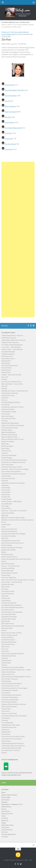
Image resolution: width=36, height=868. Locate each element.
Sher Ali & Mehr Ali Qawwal (9, 679)
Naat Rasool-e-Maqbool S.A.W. (12, 804)
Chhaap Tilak (9, 139)
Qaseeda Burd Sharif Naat (9, 617)
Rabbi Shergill (5, 621)
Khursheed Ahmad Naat (9, 536)
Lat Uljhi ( (8, 101)
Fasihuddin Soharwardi (8, 478)
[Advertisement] (18, 240)
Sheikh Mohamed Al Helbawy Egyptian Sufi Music (16, 677)
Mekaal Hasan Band (7, 555)
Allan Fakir (4, 386)
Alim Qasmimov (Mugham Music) (11, 382)
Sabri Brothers (6, 811)
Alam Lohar (5, 377)
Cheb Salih (5, 453)
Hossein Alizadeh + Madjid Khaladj (12, 502)
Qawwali (4, 802)
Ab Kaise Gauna (9, 85)
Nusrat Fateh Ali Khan (8, 591)
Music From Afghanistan (9, 578)
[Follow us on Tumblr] (31, 325)
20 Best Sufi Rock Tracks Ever (10, 342)
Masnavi (4, 809)
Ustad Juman (5, 730)
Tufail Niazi (5, 720)
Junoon (4, 527)
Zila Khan (4, 753)
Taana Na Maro (10, 123)
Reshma (4, 631)
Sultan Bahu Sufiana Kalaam (10, 697)
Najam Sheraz (6, 587)
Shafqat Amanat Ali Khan (9, 656)
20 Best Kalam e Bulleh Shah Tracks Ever (13, 340)
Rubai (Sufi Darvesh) (11, 112)
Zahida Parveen (6, 741)
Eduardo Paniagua (7, 458)
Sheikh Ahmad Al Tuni (8, 674)
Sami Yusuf (5, 649)
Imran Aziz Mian (6, 508)
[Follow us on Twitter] (34, 325)
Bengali (4, 823)
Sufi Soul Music (6, 693)
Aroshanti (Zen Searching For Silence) (12, 407)
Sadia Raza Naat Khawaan (9, 642)
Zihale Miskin (9, 149)
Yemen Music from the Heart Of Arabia (13, 737)
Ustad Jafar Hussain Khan (9, 727)
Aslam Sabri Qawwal (7, 416)
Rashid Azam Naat (7, 628)
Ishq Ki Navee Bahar (11, 96)
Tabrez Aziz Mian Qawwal (9, 707)
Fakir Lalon (5, 832)
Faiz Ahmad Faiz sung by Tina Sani (12, 467)
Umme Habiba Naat (7, 723)
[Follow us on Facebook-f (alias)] (28, 325)
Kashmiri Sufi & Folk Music (9, 529)
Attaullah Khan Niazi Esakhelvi (10, 423)
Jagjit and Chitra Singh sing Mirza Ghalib (13, 518)
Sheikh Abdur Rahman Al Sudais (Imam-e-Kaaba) (16, 670)
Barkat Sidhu (5, 444)
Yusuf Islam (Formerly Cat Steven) (12, 739)
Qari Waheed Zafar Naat (8, 614)
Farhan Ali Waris (6, 476)
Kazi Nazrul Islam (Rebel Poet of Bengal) (13, 534)
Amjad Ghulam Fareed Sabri (10, 393)
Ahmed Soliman (6, 370)
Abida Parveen (6, 363)
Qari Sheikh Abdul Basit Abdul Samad (12, 608)
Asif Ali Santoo (6, 414)
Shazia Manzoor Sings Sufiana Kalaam (13, 667)
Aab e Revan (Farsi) (7, 356)
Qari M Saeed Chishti (8, 610)
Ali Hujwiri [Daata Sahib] (8, 834)
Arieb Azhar (5, 398)
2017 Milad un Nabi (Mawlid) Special (12, 345)
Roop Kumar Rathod (7, 637)
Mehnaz (4, 552)
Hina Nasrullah (6, 497)
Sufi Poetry (5, 837)
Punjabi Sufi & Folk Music (9, 603)
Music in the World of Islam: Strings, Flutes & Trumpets (18, 580)
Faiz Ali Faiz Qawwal (7, 465)
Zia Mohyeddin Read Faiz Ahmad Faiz (13, 743)
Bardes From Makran (8, 442)
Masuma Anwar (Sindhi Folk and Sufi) (12, 543)
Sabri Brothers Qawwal (8, 640)
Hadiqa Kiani (5, 485)
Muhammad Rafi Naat (8, 568)
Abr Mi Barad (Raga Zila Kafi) (13, 128)
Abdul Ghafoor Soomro (8, 359)
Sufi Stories (5, 800)
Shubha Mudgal (6, 681)
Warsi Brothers (6, 734)
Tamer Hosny (5, 711)
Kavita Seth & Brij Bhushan (9, 531)
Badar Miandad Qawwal (8, 432)
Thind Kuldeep (6, 718)
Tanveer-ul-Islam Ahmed (9, 714)
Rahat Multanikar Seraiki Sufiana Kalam (13, 626)
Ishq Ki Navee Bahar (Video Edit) (14, 90)
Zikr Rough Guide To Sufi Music (11, 750)
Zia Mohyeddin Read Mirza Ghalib (11, 748)
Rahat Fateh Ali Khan (8, 624)
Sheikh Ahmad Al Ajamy (8, 672)
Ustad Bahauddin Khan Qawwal (11, 725)
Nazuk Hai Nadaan (10, 106)
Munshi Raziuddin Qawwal (9, 573)
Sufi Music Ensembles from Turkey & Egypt (14, 688)
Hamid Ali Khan (6, 490)
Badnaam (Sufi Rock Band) (9, 435)
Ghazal (3, 816)
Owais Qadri (5, 596)
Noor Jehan (5, 589)
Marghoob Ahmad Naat (8, 550)
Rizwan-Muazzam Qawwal (10, 635)
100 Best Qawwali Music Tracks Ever (12, 336)
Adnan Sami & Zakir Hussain (10, 366)
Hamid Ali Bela (6, 488)
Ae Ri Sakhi (8, 133)
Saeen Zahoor (6, 647)
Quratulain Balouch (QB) (8, 619)
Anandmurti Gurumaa (8, 395)
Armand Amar (6, 405)
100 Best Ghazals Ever (8, 354)
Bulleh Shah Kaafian (7, 446)
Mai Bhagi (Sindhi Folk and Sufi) (11, 541)
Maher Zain (5, 538)
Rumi (3, 793)
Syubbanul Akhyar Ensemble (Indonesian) (14, 704)
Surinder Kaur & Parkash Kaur (10, 700)
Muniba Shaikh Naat (7, 571)
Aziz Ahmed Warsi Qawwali (10, 428)
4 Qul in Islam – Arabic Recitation (11, 347)
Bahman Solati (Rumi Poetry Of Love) (12, 439)
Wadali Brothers (6, 732)
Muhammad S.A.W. (7, 814)
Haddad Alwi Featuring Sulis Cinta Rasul (13, 483)
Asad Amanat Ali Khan (8, 409)
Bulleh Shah (5, 821)
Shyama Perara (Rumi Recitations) (12, 684)
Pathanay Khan (6, 598)
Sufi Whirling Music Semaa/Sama (11, 695)
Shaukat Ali (5, 658)
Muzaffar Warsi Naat (8, 584)
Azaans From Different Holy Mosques (13, 425)
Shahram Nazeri (6, 663)
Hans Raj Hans (6, 495)
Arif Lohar (4, 400)
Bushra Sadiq (5, 448)
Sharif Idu (4, 665)
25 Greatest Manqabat (8, 352)
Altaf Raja (4, 389)
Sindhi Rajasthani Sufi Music (10, 690)
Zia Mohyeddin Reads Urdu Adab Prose (13, 746)
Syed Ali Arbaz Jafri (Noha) (9, 702)
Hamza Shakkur (6, 492)
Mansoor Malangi (7, 545)
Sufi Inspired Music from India (10, 686)
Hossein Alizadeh (7, 499)
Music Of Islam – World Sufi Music (12, 582)
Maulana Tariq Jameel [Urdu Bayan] (12, 548)
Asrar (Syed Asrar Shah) (8, 419)
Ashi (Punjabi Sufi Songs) (9, 412)
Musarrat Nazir (6, 575)
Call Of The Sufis (6, 451)
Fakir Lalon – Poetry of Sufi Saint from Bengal (15, 469)
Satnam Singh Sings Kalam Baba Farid (13, 654)
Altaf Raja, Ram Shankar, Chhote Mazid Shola (15, 391)
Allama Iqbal (6, 797)
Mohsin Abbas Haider (8, 564)
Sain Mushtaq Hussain (8, 644)
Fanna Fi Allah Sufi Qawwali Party (11, 472)
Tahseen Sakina (6, 709)
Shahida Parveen (6, 661)
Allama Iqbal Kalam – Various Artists (12, 384)
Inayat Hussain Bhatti (8, 513)
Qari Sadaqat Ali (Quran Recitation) (12, 605)
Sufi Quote (5, 818)
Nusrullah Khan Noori (8, 594)
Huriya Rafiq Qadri (7, 504)
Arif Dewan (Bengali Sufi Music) (11, 402)
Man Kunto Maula (10, 144)
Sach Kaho (8, 117)
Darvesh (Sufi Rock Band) (9, 455)
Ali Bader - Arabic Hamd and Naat (11, 375)
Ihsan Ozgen (5, 506)
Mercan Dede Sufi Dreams (9, 557)
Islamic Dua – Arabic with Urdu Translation (14, 511)
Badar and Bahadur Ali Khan (10, 437)
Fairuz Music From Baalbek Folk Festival (13, 462)
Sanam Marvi (5, 651)
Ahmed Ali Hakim (7, 368)
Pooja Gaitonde (6, 601)
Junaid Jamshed (6, 525)
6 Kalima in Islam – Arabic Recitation (12, 349)
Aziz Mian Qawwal (7, 430)
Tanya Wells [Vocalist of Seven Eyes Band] (14, 716)
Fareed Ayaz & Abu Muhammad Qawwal (13, 474)
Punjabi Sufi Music (7, 830)
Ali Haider (4, 379)
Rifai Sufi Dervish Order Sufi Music (12, 633)
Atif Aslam (5, 421)
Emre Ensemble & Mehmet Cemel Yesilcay (14, 460)
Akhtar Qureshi (6, 372)
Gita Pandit (5, 481)
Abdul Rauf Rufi (6, 361)
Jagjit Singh (5, 515)
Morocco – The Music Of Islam (11, 566)
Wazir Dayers (5, 827)
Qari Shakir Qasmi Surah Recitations (12, 612)
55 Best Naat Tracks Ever (9, 338)
